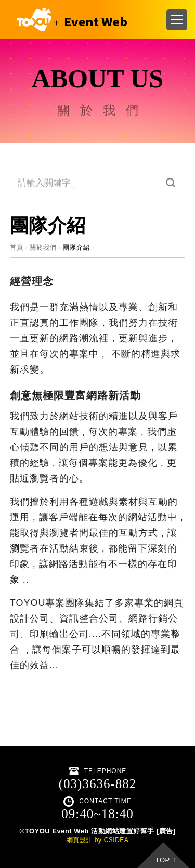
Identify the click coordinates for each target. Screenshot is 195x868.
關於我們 (43, 247)
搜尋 (171, 183)
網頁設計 (80, 840)
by (98, 840)
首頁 (17, 247)
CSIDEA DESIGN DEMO (70, 19)
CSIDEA (116, 840)
